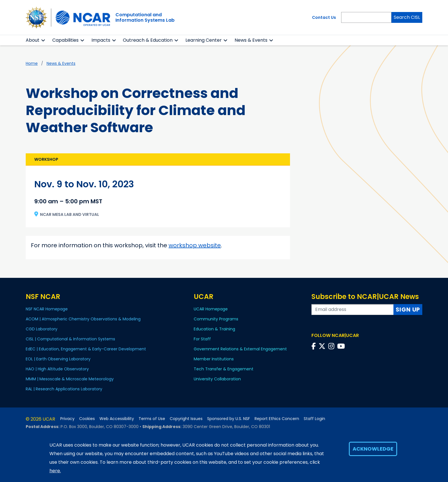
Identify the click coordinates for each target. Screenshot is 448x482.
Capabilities (65, 40)
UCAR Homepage (211, 309)
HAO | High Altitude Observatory (57, 369)
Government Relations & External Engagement (240, 349)
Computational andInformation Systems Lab (145, 17)
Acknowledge (373, 453)
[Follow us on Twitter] (323, 346)
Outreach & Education (148, 40)
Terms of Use (152, 419)
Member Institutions (214, 359)
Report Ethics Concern (277, 419)
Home (32, 63)
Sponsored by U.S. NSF (229, 419)
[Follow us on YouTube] (342, 346)
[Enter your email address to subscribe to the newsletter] (353, 310)
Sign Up (408, 310)
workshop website (195, 245)
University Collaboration (217, 379)
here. (55, 475)
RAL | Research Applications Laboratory (64, 389)
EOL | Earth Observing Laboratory (58, 359)
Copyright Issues (186, 419)
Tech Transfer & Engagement (224, 369)
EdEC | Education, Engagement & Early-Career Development (86, 349)
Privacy (67, 419)
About (33, 40)
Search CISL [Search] (407, 17)
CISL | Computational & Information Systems (70, 339)
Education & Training (214, 329)
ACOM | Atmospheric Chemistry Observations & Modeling (83, 319)
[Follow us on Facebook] (314, 346)
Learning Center (204, 40)
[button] (43, 40)
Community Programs (216, 319)
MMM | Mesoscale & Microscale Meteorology (70, 379)
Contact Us (324, 17)
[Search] (366, 17)
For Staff (202, 339)
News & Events (61, 63)
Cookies (87, 419)
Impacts (101, 40)
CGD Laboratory (42, 329)
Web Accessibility (117, 419)
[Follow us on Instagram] (332, 346)
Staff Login (314, 419)
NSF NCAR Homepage (47, 309)
